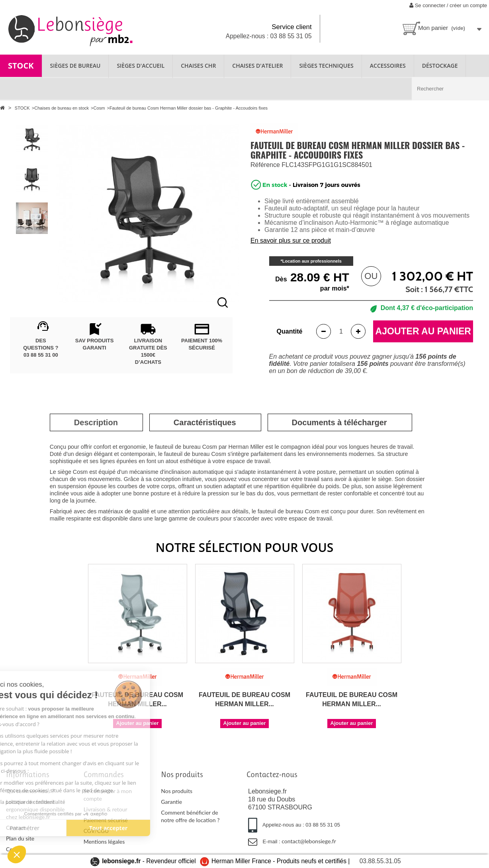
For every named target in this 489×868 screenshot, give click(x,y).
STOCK (21, 66)
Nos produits (177, 791)
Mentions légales (104, 841)
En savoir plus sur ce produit (291, 241)
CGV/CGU (96, 831)
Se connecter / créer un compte (448, 5)
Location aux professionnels (312, 261)
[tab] (96, 422)
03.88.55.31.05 (380, 861)
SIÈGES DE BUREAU (75, 66)
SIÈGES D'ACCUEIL (141, 66)
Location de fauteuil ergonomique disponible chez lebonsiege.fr (35, 809)
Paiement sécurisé (106, 820)
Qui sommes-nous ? (30, 791)
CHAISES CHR (198, 66)
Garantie (171, 802)
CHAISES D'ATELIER (257, 66)
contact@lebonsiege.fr (309, 841)
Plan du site (20, 838)
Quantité (290, 331)
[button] (17, 854)
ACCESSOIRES (388, 66)
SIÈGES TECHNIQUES (326, 66)
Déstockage (440, 66)
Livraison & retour (106, 809)
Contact (16, 828)
